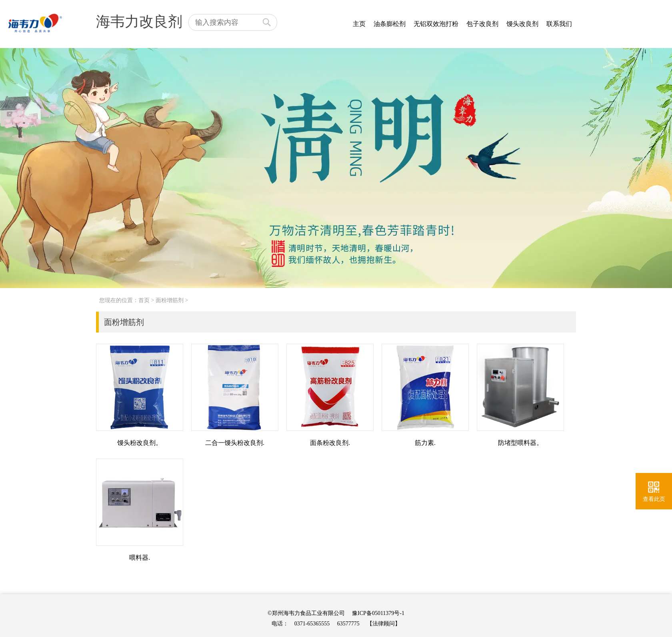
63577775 (348, 624)
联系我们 (559, 24)
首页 (144, 300)
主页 (359, 24)
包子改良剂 (482, 24)
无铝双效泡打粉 (436, 24)
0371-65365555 (312, 624)
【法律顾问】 (384, 624)
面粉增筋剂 (170, 300)
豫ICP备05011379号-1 (378, 613)
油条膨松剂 (390, 24)
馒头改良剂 (522, 24)
